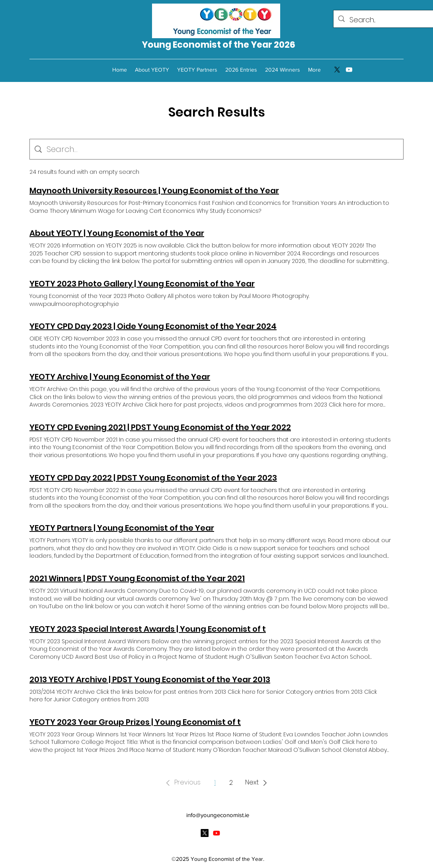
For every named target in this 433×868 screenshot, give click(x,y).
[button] (182, 783)
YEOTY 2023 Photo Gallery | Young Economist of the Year (142, 284)
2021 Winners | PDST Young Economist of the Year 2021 (137, 578)
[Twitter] (337, 70)
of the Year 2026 (259, 45)
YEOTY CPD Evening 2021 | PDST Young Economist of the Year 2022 (160, 427)
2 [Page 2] (231, 783)
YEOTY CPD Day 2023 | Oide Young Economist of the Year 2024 (153, 326)
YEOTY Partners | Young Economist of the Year (122, 528)
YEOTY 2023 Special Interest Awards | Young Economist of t (148, 629)
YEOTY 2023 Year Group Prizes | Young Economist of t (135, 722)
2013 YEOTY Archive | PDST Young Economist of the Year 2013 (150, 679)
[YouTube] (349, 70)
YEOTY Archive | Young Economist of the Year (120, 377)
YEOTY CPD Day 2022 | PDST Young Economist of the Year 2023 (153, 478)
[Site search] (222, 149)
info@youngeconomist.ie (218, 815)
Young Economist (182, 45)
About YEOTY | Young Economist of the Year (117, 233)
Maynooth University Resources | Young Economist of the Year (154, 191)
